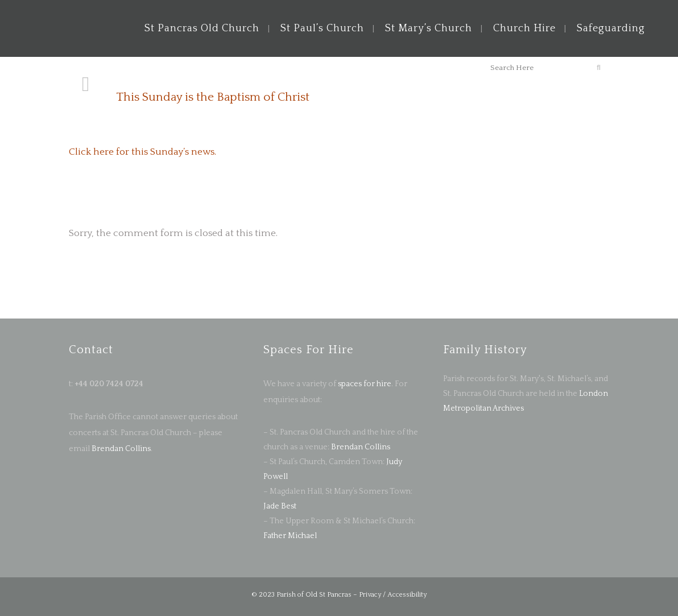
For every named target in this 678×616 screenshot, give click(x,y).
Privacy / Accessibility (393, 595)
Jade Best (280, 506)
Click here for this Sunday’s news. (142, 152)
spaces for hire (365, 384)
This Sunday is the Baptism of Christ (213, 97)
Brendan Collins (120, 449)
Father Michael (290, 536)
